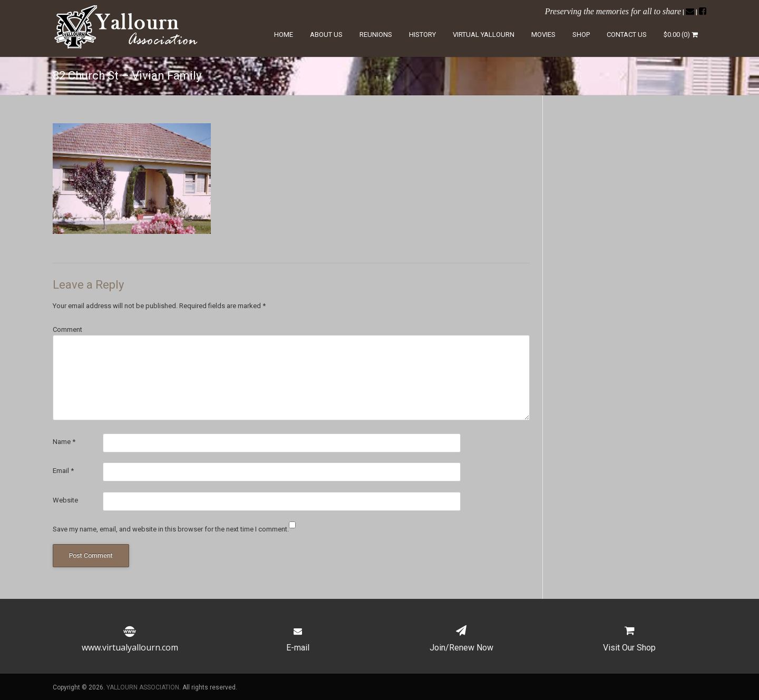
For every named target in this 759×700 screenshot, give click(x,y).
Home (284, 34)
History (422, 34)
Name (64, 442)
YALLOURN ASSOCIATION (143, 687)
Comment (67, 329)
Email (63, 471)
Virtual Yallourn (484, 34)
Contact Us (627, 34)
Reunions (376, 34)
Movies (543, 34)
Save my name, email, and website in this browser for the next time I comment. (171, 529)
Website (65, 500)
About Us (326, 34)
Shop (581, 34)
